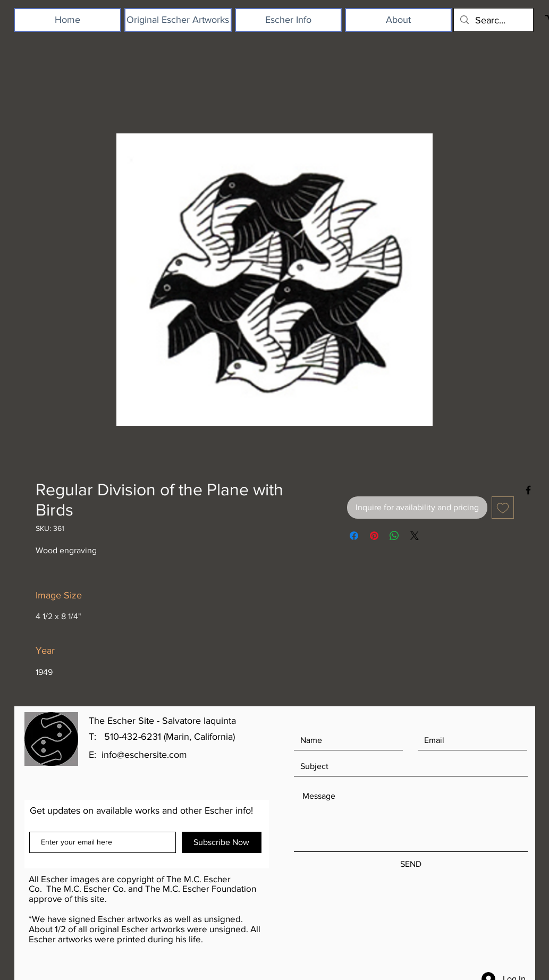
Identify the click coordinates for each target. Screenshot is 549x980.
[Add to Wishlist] (503, 508)
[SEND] (411, 864)
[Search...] (493, 20)
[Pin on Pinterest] (374, 536)
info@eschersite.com (144, 755)
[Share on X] (415, 536)
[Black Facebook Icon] (528, 490)
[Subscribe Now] (222, 842)
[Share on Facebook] (354, 536)
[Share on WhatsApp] (394, 536)
